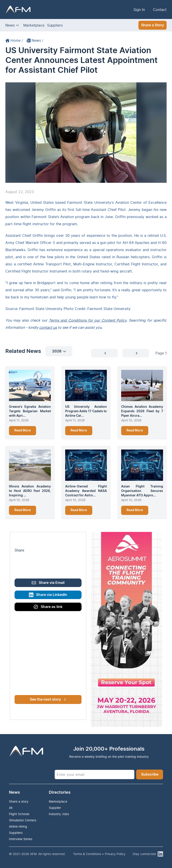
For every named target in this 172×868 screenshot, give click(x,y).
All (11, 808)
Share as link (48, 607)
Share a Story (153, 25)
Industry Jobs (59, 814)
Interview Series (21, 839)
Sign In (139, 10)
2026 (59, 351)
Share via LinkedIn (48, 595)
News (10, 25)
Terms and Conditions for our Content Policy (88, 320)
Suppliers (55, 25)
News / (35, 40)
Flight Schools (19, 814)
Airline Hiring (18, 826)
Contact (160, 10)
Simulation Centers (23, 820)
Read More (23, 431)
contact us (48, 327)
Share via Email (48, 583)
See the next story (48, 699)
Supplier (55, 808)
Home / (14, 40)
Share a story (19, 801)
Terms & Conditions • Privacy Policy (99, 854)
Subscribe (150, 774)
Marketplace (34, 25)
